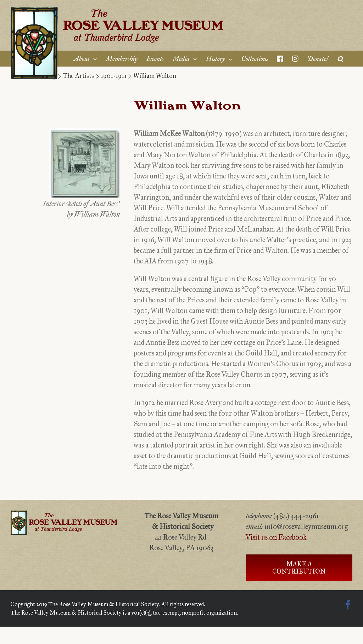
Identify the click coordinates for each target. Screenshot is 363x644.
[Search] (340, 59)
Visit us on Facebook (276, 537)
